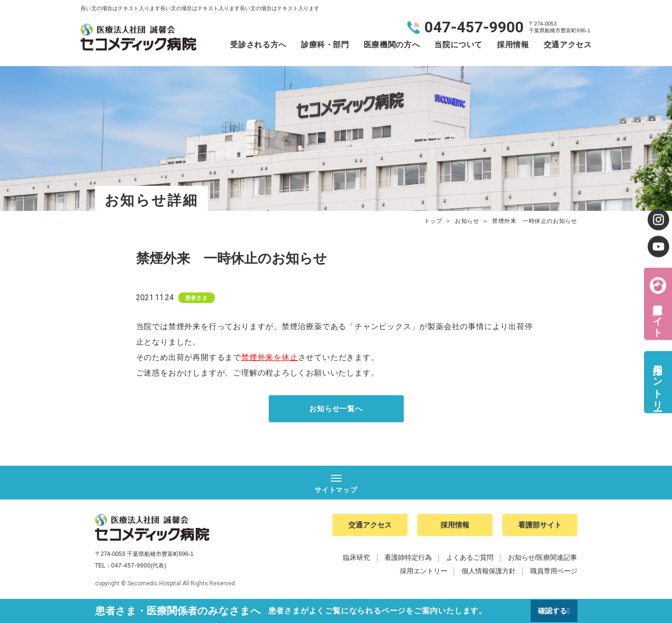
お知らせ (467, 221)
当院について (458, 45)
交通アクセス (568, 45)
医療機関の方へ (392, 45)
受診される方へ (258, 45)
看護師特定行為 (408, 560)
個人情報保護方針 (489, 573)
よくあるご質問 (470, 560)
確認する (552, 611)
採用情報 (513, 45)
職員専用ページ (554, 573)
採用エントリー (658, 382)
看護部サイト (658, 314)
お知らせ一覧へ (336, 409)
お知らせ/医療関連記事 (543, 560)
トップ (433, 221)
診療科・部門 (325, 45)
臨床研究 (357, 560)
